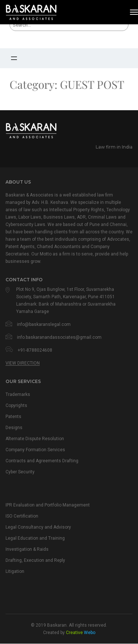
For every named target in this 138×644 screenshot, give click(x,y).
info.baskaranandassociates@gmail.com (59, 337)
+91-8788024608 (35, 350)
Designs (15, 429)
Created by (69, 638)
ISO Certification (25, 519)
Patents (15, 417)
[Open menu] (14, 58)
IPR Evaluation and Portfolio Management (56, 508)
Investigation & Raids (31, 554)
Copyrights (18, 406)
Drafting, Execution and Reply (40, 565)
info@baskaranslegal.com (44, 324)
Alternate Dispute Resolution (40, 440)
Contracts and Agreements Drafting (49, 463)
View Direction (23, 363)
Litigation (16, 577)
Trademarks (20, 394)
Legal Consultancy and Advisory (44, 531)
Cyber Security (23, 474)
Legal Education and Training (40, 542)
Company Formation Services (41, 452)
